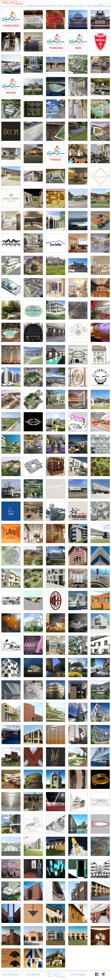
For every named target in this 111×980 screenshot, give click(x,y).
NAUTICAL (75, 5)
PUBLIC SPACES (57, 5)
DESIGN (39, 5)
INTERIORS (67, 5)
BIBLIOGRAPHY (98, 5)
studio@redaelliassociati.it (78, 974)
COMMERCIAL (30, 5)
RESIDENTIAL (47, 5)
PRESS (81, 5)
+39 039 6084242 (34, 974)
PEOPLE (89, 5)
